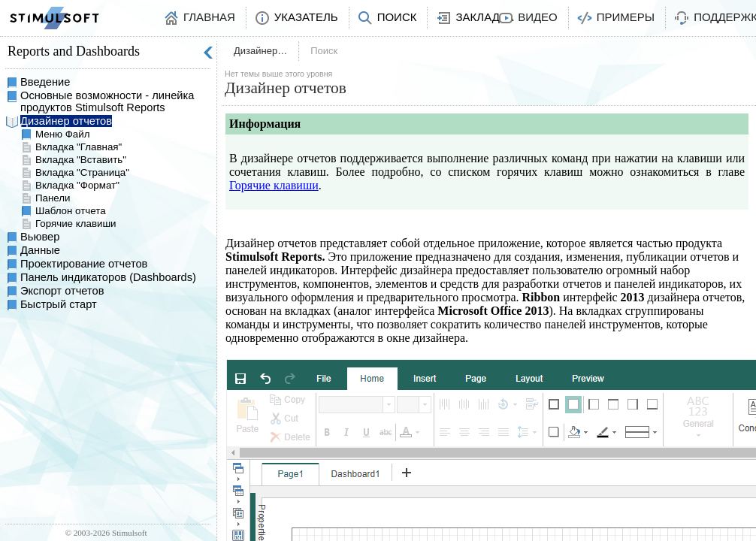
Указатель (306, 17)
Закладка (484, 17)
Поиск (397, 17)
